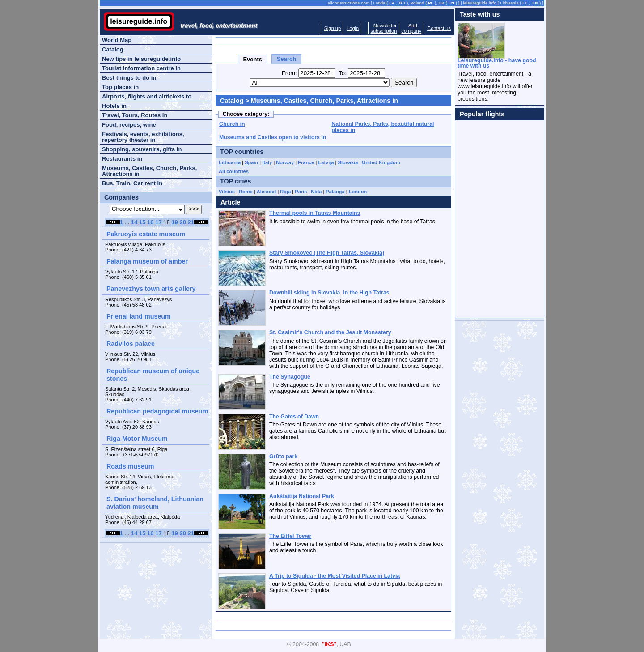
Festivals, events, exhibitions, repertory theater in (143, 137)
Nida (316, 192)
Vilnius (227, 192)
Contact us (439, 28)
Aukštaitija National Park (302, 496)
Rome (246, 192)
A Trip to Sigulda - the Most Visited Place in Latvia (335, 576)
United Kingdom (381, 162)
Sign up (333, 28)
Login (353, 28)
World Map (117, 40)
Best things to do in (129, 78)
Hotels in (114, 106)
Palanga (335, 192)
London (358, 192)
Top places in (120, 87)
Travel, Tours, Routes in (135, 115)
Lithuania (230, 162)
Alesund (267, 192)
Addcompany (411, 28)
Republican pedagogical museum (157, 411)
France (306, 162)
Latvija (326, 162)
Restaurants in (122, 159)
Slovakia (348, 162)
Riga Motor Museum (137, 439)
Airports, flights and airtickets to (147, 96)
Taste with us (480, 14)
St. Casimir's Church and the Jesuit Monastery (330, 332)
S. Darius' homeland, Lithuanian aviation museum (155, 503)
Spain (251, 162)
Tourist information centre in (141, 68)
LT (525, 3)
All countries (234, 171)
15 (142, 222)
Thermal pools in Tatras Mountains (315, 213)
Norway (285, 162)
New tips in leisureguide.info (141, 59)
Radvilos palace (131, 344)
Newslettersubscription (383, 28)
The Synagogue (290, 377)
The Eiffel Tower (290, 536)
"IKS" (329, 644)
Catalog (232, 101)
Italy (267, 162)
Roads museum (130, 466)
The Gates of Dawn (294, 417)
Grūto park (283, 456)
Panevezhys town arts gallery (151, 289)
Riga (285, 192)
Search (286, 59)
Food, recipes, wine (129, 125)
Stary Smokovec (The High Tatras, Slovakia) (327, 253)
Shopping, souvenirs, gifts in (142, 149)
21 (191, 222)
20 (182, 222)
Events (252, 59)
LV (392, 3)
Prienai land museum (139, 316)
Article (231, 202)
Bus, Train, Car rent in (132, 183)
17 (158, 222)
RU (402, 3)
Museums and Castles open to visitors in (273, 137)
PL (431, 3)
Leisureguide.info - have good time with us (497, 63)
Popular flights (482, 114)
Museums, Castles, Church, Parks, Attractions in (149, 171)
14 (134, 222)
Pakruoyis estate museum (146, 234)
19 (174, 222)
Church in (232, 124)
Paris (301, 192)
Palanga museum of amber (147, 261)
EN (451, 3)
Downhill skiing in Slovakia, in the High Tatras (329, 293)
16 (150, 222)
